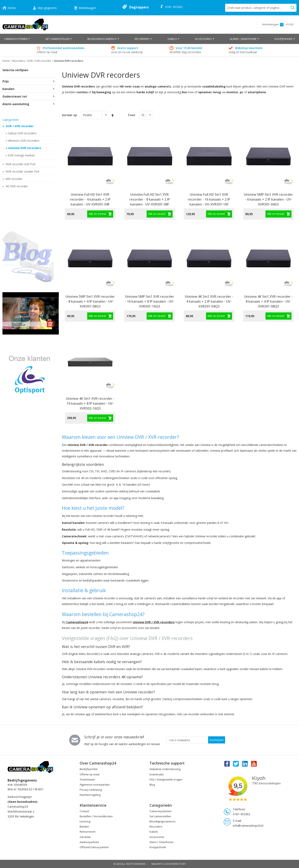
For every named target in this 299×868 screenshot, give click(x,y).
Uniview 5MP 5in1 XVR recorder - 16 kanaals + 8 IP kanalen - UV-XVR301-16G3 (150, 301)
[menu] (149, 39)
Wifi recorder (14, 179)
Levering (85, 821)
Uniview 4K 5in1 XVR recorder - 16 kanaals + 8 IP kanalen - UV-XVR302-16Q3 (90, 403)
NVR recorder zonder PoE (22, 171)
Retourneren (88, 832)
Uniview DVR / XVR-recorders (154, 622)
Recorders (156, 826)
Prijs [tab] (6, 81)
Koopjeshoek (158, 847)
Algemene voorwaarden (95, 785)
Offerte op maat (90, 774)
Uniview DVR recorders (25, 148)
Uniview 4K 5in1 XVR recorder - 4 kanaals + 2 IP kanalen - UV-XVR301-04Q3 (209, 301)
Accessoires (157, 837)
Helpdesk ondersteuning (165, 769)
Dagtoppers (139, 7)
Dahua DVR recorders (22, 133)
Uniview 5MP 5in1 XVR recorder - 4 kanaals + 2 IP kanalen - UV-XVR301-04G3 (268, 199)
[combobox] (261, 8)
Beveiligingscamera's (163, 821)
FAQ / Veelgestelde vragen (166, 779)
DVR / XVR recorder (19, 126)
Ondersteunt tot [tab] (15, 96)
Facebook (227, 764)
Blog (152, 785)
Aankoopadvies (89, 842)
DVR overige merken (21, 155)
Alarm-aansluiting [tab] (16, 104)
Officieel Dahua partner (94, 847)
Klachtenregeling (90, 795)
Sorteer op (69, 115)
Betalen (84, 826)
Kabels (154, 832)
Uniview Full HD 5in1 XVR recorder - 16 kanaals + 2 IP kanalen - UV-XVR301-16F (209, 199)
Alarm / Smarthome (161, 842)
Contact (84, 811)
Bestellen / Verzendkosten (96, 816)
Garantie (85, 837)
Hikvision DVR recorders (24, 141)
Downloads (157, 774)
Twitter (236, 764)
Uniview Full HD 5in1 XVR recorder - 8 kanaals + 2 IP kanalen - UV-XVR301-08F (150, 199)
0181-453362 (174, 7)
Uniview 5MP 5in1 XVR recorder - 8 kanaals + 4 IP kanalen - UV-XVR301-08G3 (90, 301)
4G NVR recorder (16, 186)
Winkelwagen (87, 8)
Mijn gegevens (47, 8)
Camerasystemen (161, 811)
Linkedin (245, 764)
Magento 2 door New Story (169, 864)
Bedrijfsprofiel (89, 769)
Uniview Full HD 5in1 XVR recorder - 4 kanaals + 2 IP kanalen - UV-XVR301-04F (90, 199)
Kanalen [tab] (8, 89)
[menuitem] (17, 39)
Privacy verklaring (91, 790)
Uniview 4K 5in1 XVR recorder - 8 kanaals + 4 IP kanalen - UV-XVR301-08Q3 (268, 301)
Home (12, 8)
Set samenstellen (160, 816)
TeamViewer (87, 779)
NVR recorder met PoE (20, 164)
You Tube (254, 764)
